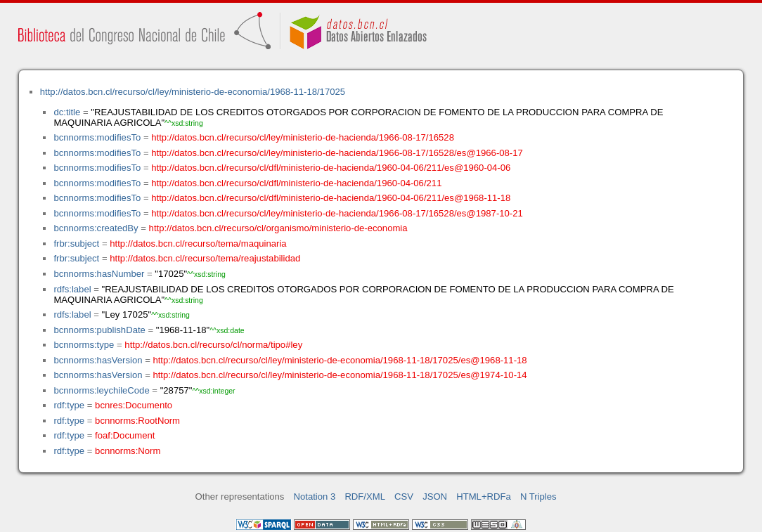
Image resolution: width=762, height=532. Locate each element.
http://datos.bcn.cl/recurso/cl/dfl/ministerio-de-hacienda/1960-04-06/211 (296, 183)
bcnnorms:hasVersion (98, 360)
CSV (404, 497)
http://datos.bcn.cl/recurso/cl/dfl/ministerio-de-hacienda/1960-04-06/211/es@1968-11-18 (331, 198)
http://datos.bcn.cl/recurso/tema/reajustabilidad (205, 258)
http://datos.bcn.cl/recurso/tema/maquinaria (198, 244)
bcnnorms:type (84, 345)
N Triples (538, 497)
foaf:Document (125, 435)
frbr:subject (76, 244)
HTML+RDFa (484, 497)
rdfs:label (72, 289)
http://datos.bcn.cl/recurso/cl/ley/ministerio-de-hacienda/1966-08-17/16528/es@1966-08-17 (337, 153)
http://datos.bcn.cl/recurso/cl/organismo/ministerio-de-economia (278, 228)
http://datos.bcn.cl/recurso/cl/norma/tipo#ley (213, 345)
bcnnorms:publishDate (99, 330)
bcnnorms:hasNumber (99, 274)
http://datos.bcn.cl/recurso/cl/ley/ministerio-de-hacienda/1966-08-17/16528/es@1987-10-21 (337, 213)
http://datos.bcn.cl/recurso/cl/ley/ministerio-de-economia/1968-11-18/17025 (193, 92)
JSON (435, 497)
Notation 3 (315, 497)
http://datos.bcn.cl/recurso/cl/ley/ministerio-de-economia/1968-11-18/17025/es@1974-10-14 (340, 375)
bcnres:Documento (134, 405)
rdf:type (69, 405)
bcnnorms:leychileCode (101, 390)
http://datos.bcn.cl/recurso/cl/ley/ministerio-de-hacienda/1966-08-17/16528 (303, 137)
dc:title (67, 112)
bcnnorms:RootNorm (137, 421)
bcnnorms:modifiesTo (97, 137)
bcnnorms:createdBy (96, 228)
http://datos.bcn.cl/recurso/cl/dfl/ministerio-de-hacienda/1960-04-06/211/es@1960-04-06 (331, 168)
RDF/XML (365, 497)
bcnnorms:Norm (128, 451)
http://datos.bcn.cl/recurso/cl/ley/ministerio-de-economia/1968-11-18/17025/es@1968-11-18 (340, 360)
